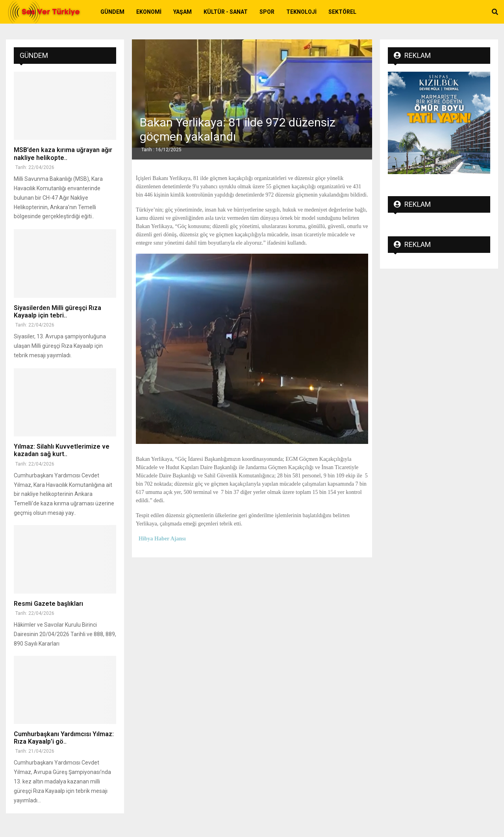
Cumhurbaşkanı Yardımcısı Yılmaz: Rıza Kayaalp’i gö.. (64, 738)
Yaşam (183, 12)
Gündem (112, 12)
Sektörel (342, 12)
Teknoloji (301, 12)
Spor (267, 12)
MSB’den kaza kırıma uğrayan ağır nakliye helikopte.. (63, 154)
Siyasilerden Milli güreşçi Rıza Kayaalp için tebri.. (57, 312)
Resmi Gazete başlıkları (48, 604)
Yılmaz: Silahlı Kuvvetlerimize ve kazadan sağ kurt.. (62, 450)
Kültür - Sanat (226, 12)
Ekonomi (149, 12)
